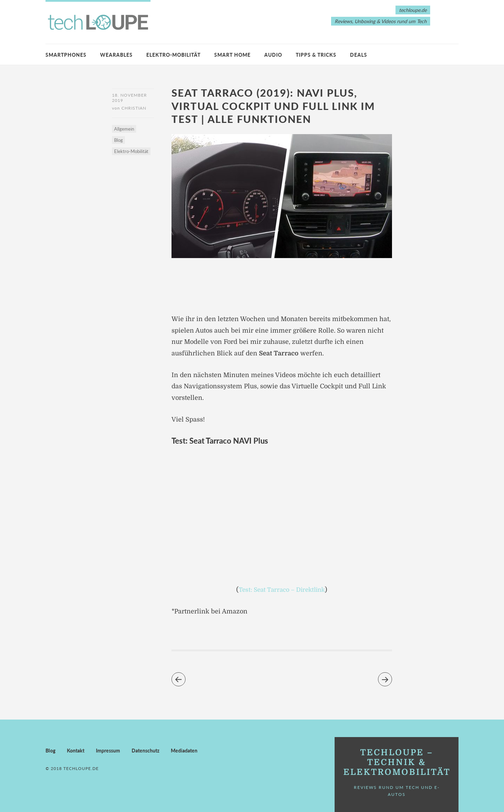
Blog (118, 141)
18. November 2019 (129, 98)
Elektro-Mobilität (173, 55)
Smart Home (232, 55)
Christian (134, 109)
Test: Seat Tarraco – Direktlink (282, 590)
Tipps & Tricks (316, 55)
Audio (273, 55)
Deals (359, 55)
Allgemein (124, 130)
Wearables (116, 55)
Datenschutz (145, 750)
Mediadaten (184, 750)
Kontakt (76, 750)
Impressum (108, 750)
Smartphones (66, 55)
